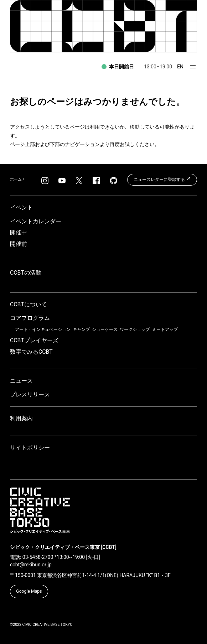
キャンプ (81, 329)
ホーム (16, 179)
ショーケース (105, 329)
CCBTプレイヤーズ (34, 340)
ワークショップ (135, 329)
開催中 (19, 232)
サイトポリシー (30, 448)
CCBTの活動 (26, 273)
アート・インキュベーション (43, 329)
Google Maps (29, 591)
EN (180, 67)
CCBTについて (29, 304)
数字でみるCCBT (31, 352)
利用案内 (21, 418)
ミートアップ (165, 329)
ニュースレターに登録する (162, 179)
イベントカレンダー (36, 221)
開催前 (19, 244)
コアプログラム (30, 318)
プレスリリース (30, 394)
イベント (21, 207)
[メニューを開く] (193, 67)
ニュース (21, 381)
